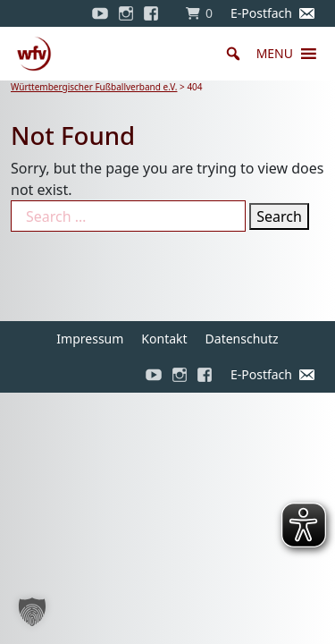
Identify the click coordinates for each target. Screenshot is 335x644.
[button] (275, 54)
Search (279, 216)
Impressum (90, 339)
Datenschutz (242, 339)
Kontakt (164, 339)
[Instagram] (126, 13)
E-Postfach (261, 13)
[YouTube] (100, 13)
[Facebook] (155, 13)
